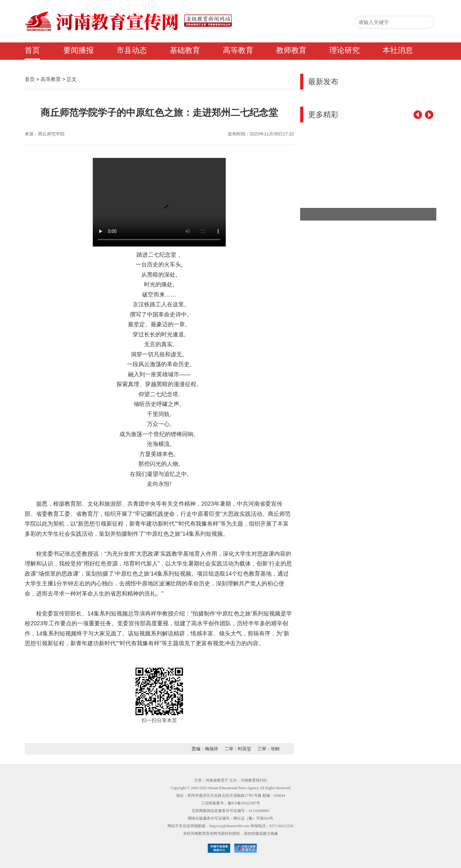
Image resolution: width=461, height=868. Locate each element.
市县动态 (132, 50)
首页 (32, 50)
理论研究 (344, 50)
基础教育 (185, 50)
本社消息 (398, 50)
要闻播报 (79, 50)
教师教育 (291, 50)
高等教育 (238, 50)
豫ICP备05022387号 (244, 803)
